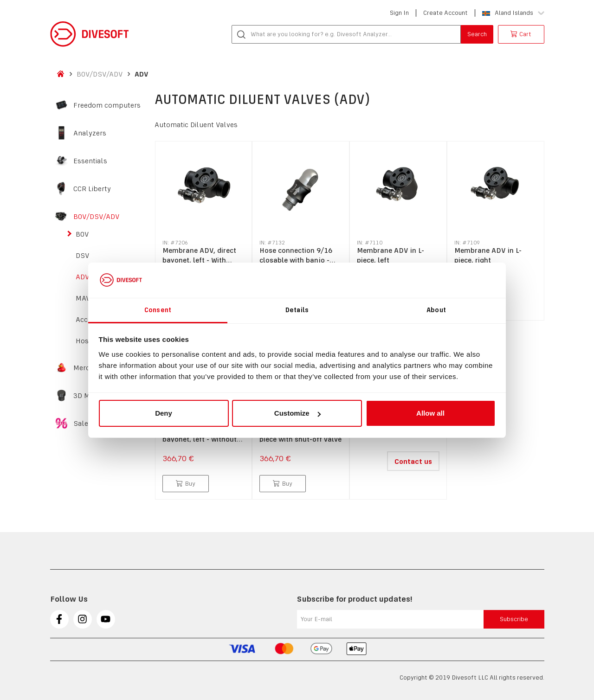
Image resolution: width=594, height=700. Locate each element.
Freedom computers (107, 105)
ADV (142, 74)
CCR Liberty (92, 189)
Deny (164, 413)
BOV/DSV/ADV (100, 74)
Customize (297, 413)
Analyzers (90, 133)
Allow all (430, 413)
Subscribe (514, 619)
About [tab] (436, 310)
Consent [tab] (158, 310)
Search (477, 34)
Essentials (90, 161)
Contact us (413, 461)
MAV (83, 298)
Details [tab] (297, 310)
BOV (82, 234)
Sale (81, 424)
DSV (83, 256)
